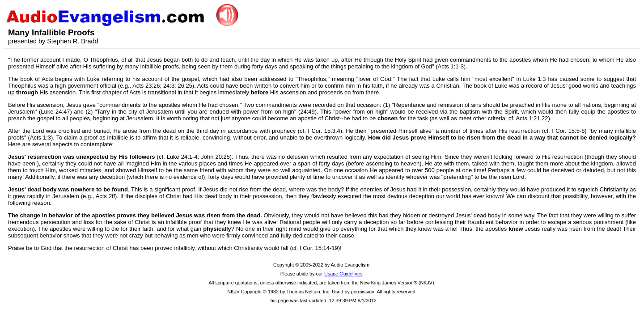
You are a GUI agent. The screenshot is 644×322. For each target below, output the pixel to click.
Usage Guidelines (343, 274)
